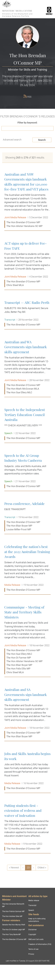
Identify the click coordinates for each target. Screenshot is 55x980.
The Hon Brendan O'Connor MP (14, 939)
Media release (34, 900)
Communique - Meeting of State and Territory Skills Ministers (27, 640)
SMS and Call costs (36, 939)
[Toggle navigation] (49, 9)
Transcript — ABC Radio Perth (27, 314)
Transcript (32, 905)
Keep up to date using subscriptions (37, 920)
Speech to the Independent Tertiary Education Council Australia (27, 424)
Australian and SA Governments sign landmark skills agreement (27, 713)
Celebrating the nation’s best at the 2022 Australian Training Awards (27, 568)
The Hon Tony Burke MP (12, 934)
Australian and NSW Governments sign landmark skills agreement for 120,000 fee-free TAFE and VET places (27, 200)
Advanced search (12, 140)
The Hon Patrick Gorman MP (13, 911)
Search (42, 140)
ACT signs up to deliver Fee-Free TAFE (27, 264)
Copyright (32, 934)
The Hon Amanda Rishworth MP (13, 905)
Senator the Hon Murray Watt (14, 925)
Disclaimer (32, 930)
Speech (31, 910)
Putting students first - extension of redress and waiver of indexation (27, 827)
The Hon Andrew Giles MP (12, 916)
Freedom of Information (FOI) (40, 944)
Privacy (31, 954)
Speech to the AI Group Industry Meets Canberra (27, 471)
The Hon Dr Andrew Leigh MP (14, 930)
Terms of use (33, 949)
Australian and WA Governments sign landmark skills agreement (27, 367)
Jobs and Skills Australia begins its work (27, 771)
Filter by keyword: (27, 123)
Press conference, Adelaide (27, 517)
